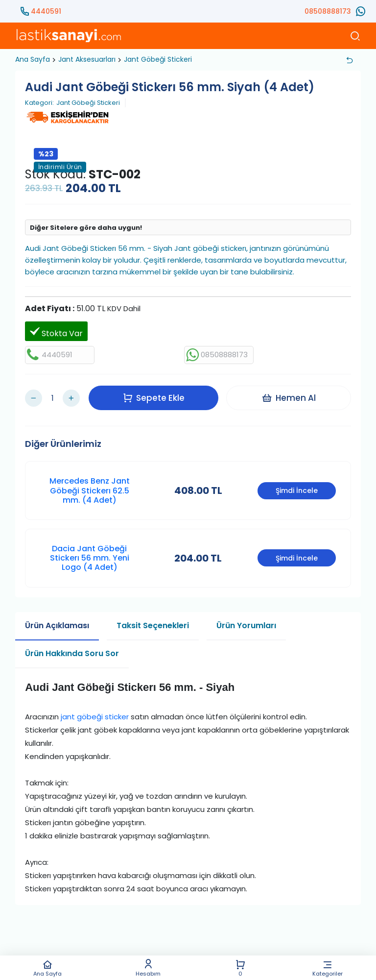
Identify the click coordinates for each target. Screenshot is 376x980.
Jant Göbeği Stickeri (158, 59)
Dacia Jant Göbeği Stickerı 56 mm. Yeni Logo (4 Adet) (90, 554)
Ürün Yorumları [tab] (246, 622)
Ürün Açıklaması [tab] (57, 622)
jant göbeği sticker (95, 713)
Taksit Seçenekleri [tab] (153, 622)
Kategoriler (328, 968)
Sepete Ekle (155, 396)
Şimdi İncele (297, 487)
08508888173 (328, 11)
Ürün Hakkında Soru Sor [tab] (72, 649)
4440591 (46, 11)
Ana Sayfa (47, 968)
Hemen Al (290, 396)
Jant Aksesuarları (87, 59)
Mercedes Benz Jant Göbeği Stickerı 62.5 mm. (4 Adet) (90, 487)
